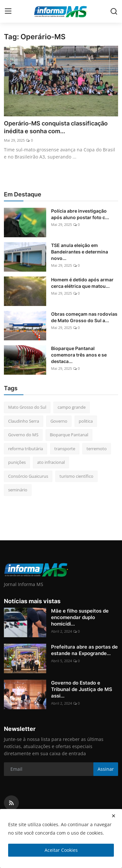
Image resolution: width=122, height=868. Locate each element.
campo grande (72, 407)
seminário (18, 490)
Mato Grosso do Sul (27, 407)
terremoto (97, 449)
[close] (114, 816)
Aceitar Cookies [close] (61, 850)
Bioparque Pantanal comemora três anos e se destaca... (79, 355)
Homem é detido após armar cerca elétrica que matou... (82, 283)
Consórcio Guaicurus (28, 476)
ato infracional (51, 462)
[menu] (8, 11)
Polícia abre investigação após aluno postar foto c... (80, 214)
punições (17, 462)
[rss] (11, 803)
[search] (114, 11)
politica (86, 421)
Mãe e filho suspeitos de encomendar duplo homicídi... (80, 617)
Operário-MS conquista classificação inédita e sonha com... (56, 127)
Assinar (106, 769)
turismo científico (76, 476)
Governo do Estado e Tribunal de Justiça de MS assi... (82, 689)
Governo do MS (23, 435)
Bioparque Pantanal (69, 435)
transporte (65, 449)
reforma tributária (26, 449)
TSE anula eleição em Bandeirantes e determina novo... (80, 252)
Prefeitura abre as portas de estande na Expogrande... (84, 650)
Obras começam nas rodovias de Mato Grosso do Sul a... (84, 317)
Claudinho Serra (24, 421)
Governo (59, 421)
